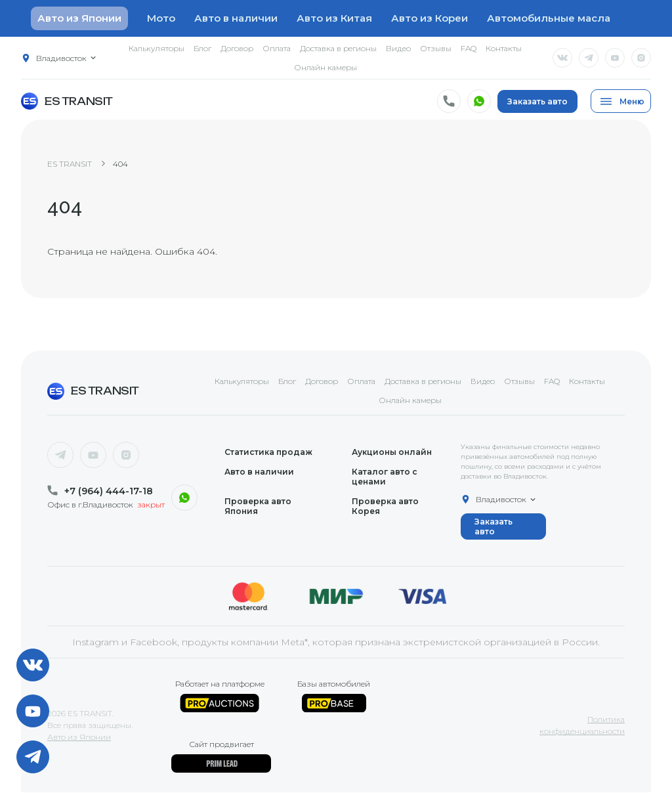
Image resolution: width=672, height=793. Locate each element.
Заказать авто (537, 101)
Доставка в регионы (338, 48)
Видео (398, 48)
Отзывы (436, 48)
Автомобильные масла (549, 18)
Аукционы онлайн (392, 453)
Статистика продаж (268, 453)
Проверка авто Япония (258, 507)
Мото (161, 18)
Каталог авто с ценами (385, 477)
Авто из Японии (79, 738)
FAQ (469, 48)
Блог (202, 48)
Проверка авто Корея (385, 507)
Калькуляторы (157, 48)
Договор (237, 48)
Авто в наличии (236, 18)
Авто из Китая (334, 18)
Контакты (504, 48)
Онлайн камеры (325, 67)
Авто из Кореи (430, 18)
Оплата (277, 48)
